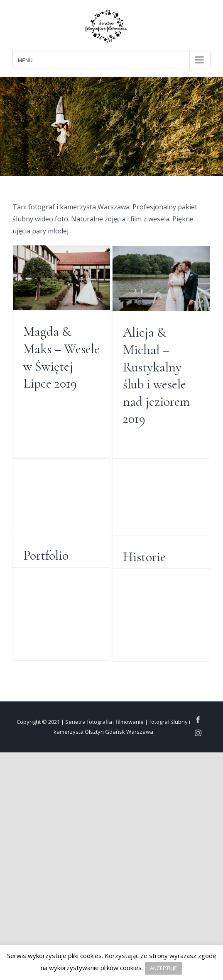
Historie (132, 595)
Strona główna (148, 512)
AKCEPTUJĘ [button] (163, 968)
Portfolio (46, 570)
